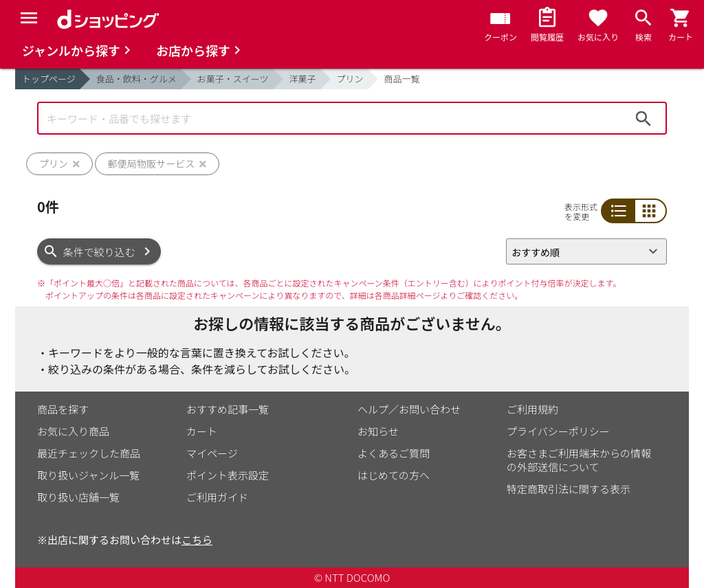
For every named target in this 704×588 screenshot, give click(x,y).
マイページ (212, 453)
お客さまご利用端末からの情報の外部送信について (579, 460)
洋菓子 (303, 79)
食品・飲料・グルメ (136, 79)
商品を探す (63, 409)
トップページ (49, 79)
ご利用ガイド (217, 497)
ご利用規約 (532, 409)
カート (202, 431)
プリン (350, 79)
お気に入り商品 (73, 431)
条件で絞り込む (99, 252)
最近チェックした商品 (89, 453)
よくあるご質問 (394, 453)
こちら (197, 540)
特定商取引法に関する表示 (569, 489)
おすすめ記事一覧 (228, 409)
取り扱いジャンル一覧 (88, 475)
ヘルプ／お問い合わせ (409, 409)
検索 (643, 118)
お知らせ (378, 431)
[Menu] (29, 18)
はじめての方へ (394, 475)
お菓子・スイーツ (233, 79)
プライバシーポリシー (558, 431)
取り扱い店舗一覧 (78, 497)
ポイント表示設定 (228, 475)
